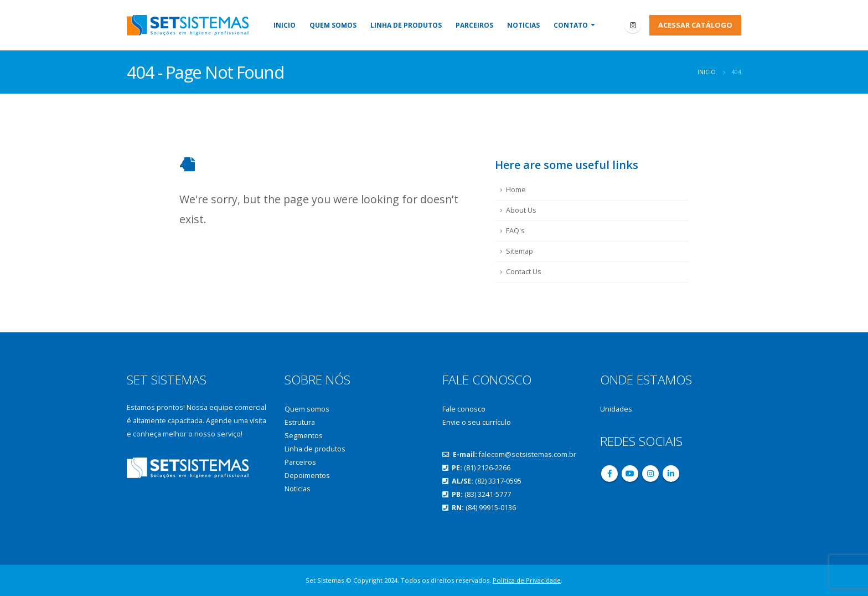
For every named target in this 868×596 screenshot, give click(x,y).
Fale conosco (464, 409)
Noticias (523, 25)
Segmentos (304, 436)
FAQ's (515, 231)
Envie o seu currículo (477, 422)
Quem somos (333, 25)
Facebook (609, 474)
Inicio (285, 25)
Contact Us (524, 272)
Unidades (616, 409)
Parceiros (474, 25)
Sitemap (520, 251)
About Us (521, 210)
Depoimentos (307, 476)
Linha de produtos (406, 25)
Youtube (630, 474)
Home (516, 190)
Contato (571, 25)
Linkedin (671, 474)
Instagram (650, 474)
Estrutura (300, 422)
